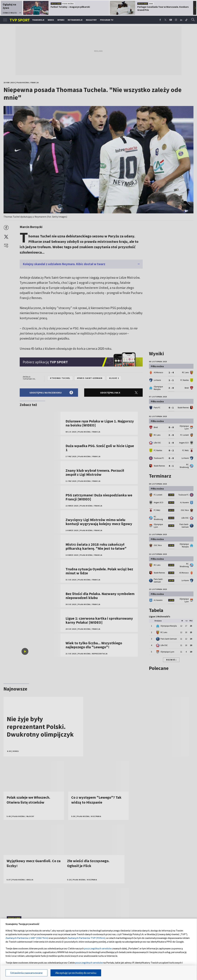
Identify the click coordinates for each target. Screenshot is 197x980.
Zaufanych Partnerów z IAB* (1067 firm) (27, 938)
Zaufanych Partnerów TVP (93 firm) (86, 938)
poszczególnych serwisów (98, 948)
